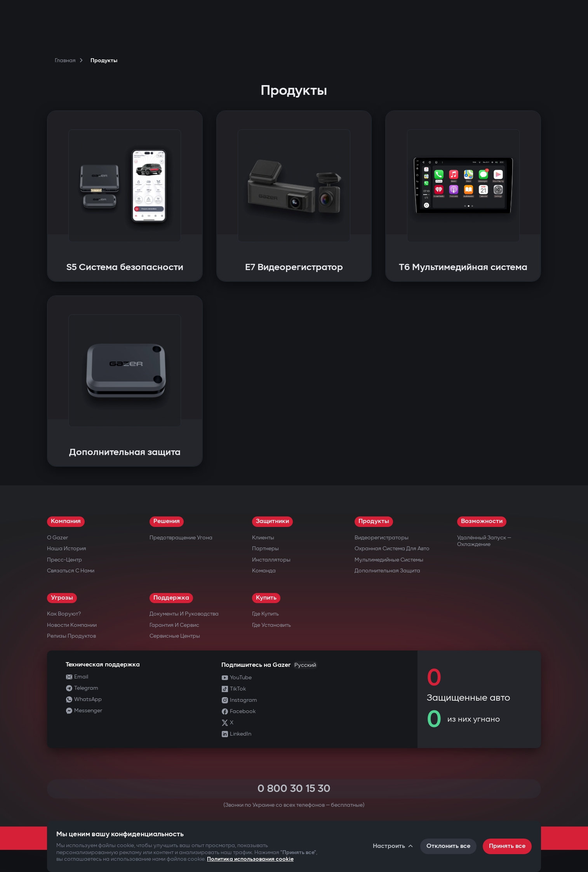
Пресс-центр (64, 560)
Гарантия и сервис (174, 625)
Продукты (374, 521)
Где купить (265, 614)
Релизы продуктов (71, 636)
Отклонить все (448, 846)
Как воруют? (64, 614)
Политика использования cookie (250, 859)
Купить (266, 598)
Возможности (482, 521)
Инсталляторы (271, 560)
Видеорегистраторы (382, 538)
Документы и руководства (184, 614)
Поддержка (171, 598)
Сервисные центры (175, 636)
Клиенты (263, 538)
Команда (264, 571)
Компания (66, 521)
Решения (167, 521)
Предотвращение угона (181, 538)
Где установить (271, 625)
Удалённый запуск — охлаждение (484, 541)
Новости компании (72, 625)
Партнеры (265, 548)
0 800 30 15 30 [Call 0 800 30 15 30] (294, 789)
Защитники (272, 521)
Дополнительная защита (387, 571)
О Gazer (57, 538)
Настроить (393, 846)
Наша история (67, 548)
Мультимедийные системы (389, 560)
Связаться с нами (71, 571)
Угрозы (62, 598)
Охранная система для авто (392, 548)
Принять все (507, 846)
